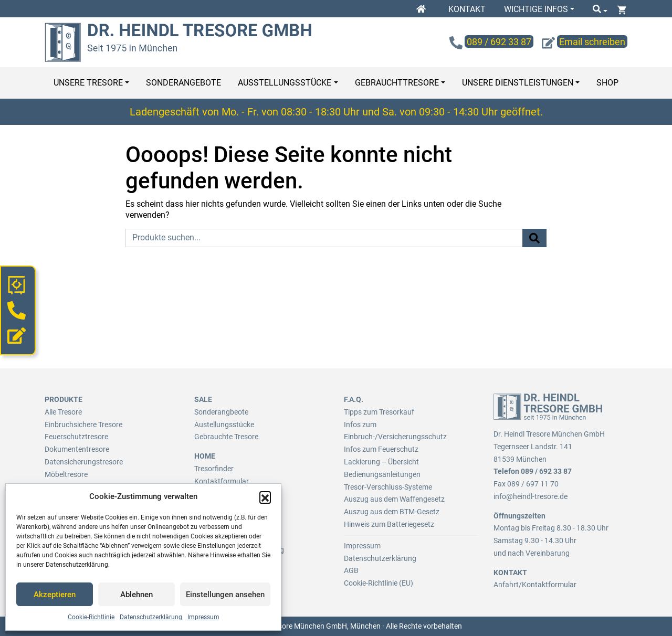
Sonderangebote (183, 83)
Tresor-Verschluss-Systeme (388, 487)
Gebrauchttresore (397, 83)
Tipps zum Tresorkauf (379, 412)
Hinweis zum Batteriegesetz (389, 524)
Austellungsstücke (224, 425)
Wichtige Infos (536, 9)
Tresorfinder (214, 469)
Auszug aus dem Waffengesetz (394, 499)
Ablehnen (136, 595)
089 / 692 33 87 (546, 471)
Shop (607, 83)
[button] (265, 497)
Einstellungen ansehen (225, 595)
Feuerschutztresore (76, 437)
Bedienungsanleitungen (382, 474)
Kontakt (467, 9)
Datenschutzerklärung (151, 617)
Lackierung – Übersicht (381, 462)
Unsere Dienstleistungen (518, 83)
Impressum (203, 617)
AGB (351, 570)
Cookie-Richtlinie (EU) (379, 583)
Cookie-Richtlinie (91, 617)
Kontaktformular (222, 481)
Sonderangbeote (221, 412)
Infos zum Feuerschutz (381, 449)
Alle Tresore (63, 412)
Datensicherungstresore (84, 462)
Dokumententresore (77, 449)
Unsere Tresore (88, 83)
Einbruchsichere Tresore (83, 425)
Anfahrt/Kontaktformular (535, 585)
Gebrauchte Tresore (226, 437)
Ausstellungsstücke (285, 83)
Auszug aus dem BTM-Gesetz (392, 512)
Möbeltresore (66, 474)
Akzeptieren (55, 595)
